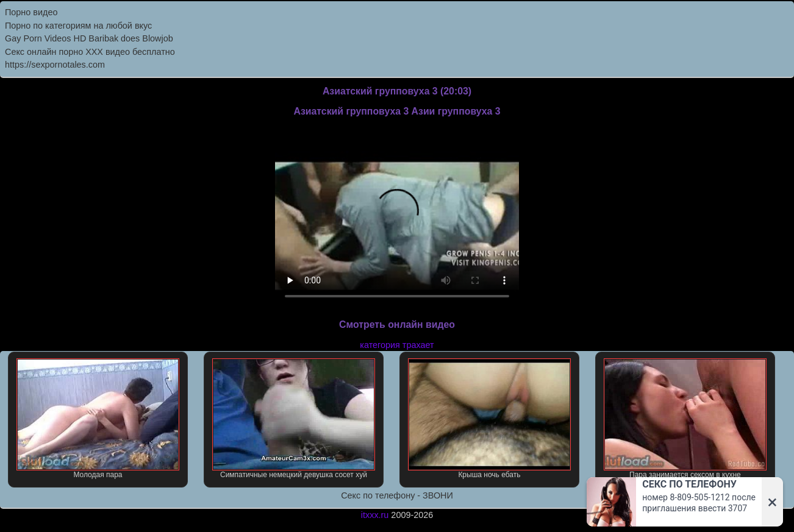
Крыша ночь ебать (490, 419)
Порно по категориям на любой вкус (78, 26)
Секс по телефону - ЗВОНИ (397, 495)
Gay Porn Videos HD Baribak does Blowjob (89, 38)
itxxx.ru (375, 515)
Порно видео (31, 12)
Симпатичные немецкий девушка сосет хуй (294, 419)
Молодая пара (98, 419)
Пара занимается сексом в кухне (685, 419)
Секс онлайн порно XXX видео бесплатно (90, 52)
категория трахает (397, 345)
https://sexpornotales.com (55, 65)
